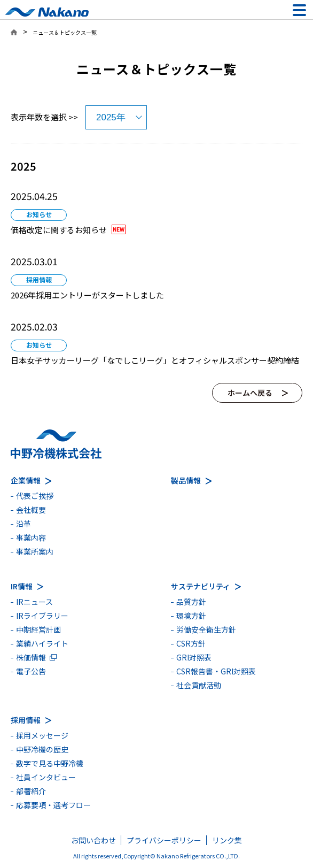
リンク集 (227, 840)
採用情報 (26, 720)
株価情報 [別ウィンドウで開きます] (31, 657)
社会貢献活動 (199, 685)
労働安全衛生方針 (206, 629)
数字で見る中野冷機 (50, 763)
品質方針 (191, 602)
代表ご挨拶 (35, 496)
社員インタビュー (46, 777)
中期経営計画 (38, 629)
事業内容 (31, 537)
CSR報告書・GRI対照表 (216, 671)
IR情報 (22, 586)
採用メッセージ (42, 735)
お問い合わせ (93, 840)
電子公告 (31, 671)
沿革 (24, 524)
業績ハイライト (42, 643)
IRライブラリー (42, 616)
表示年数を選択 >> (44, 117)
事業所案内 (35, 551)
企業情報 (26, 480)
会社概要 (31, 510)
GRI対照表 (194, 657)
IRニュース (34, 602)
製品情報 (186, 480)
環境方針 (191, 616)
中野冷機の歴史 (42, 749)
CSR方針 (191, 643)
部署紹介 (31, 791)
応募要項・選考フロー (53, 805)
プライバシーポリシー (164, 840)
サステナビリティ (201, 586)
